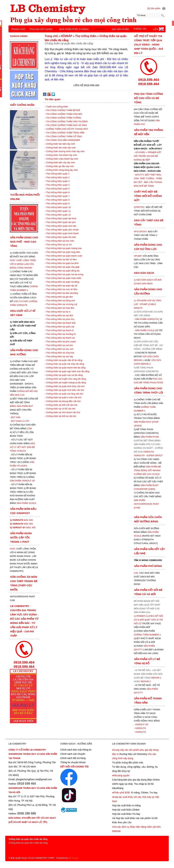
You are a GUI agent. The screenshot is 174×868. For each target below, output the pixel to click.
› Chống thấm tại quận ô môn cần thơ (63, 397)
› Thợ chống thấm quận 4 (57, 185)
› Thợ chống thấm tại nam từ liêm (61, 289)
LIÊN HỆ (157, 29)
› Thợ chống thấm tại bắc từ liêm (61, 259)
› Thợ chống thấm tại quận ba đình (62, 263)
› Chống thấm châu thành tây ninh (61, 159)
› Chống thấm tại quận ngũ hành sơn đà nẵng (67, 371)
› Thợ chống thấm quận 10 (58, 207)
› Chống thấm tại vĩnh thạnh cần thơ (62, 412)
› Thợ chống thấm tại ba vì (58, 312)
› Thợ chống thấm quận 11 (58, 211)
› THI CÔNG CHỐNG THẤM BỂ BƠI (62, 110)
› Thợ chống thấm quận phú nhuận (62, 230)
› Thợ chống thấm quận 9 (57, 204)
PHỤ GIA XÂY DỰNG (41, 29)
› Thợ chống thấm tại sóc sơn (59, 349)
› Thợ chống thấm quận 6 (57, 192)
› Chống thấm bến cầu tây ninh (60, 162)
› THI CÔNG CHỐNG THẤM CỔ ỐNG (63, 136)
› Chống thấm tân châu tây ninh (60, 148)
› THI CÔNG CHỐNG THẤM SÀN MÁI (63, 114)
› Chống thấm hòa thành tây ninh (61, 155)
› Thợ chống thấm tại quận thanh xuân (63, 256)
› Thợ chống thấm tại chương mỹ (61, 304)
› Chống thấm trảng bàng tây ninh (61, 170)
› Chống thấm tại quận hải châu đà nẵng (64, 364)
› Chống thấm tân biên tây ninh (60, 144)
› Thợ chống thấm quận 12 (58, 215)
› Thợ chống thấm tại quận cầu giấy (62, 267)
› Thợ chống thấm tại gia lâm (59, 297)
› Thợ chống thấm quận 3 (57, 181)
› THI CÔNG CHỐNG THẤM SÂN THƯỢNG (66, 121)
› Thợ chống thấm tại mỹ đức (59, 315)
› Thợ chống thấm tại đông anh (60, 300)
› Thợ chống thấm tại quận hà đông (62, 282)
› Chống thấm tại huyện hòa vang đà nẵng (65, 379)
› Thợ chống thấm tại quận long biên (62, 252)
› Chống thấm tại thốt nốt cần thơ (61, 405)
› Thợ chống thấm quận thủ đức (60, 237)
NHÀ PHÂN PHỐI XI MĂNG (74, 29)
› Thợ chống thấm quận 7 (57, 196)
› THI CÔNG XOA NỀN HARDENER (62, 140)
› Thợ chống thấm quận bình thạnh (62, 233)
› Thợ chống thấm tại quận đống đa (62, 271)
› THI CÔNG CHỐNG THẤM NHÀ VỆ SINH (66, 125)
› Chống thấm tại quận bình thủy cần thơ (64, 386)
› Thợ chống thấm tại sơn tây (59, 356)
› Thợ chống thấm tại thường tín (60, 334)
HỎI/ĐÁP (100, 29)
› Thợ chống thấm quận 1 (57, 174)
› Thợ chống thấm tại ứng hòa (59, 353)
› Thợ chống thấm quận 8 (57, 200)
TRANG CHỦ (18, 29)
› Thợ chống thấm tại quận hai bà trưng (64, 274)
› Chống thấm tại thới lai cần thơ (60, 416)
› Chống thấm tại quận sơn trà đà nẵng (64, 375)
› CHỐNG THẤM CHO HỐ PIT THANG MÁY (66, 129)
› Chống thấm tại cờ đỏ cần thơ (60, 409)
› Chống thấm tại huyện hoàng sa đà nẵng (65, 383)
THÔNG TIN (140, 29)
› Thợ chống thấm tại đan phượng (61, 293)
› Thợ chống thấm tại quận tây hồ (61, 286)
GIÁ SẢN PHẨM (120, 29)
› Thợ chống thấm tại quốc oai (59, 327)
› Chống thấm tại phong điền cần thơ (63, 401)
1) (135, 616)
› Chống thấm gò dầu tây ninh (59, 166)
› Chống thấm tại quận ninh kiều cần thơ (64, 390)
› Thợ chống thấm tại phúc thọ (59, 319)
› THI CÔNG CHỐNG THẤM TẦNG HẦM (64, 133)
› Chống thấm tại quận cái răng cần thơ (64, 394)
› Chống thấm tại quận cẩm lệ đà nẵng (63, 360)
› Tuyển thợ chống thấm (56, 107)
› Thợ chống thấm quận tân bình (60, 218)
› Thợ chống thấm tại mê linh (59, 345)
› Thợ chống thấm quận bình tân (60, 226)
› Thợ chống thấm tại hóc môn (59, 241)
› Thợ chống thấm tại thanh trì (59, 330)
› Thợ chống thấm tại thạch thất (60, 323)
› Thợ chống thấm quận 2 (57, 177)
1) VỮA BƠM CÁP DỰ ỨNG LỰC (147, 304)
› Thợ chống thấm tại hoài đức (60, 308)
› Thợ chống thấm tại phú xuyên (60, 342)
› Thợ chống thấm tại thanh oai (60, 338)
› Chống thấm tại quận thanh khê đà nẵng (65, 368)
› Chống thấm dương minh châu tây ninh (65, 151)
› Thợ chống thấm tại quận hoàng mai (63, 248)
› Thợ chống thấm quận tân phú (60, 222)
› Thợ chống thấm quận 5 (57, 189)
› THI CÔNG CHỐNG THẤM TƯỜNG (63, 118)
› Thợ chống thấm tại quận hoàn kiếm (63, 278)
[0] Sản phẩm (154, 8)
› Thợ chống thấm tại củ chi (58, 245)
